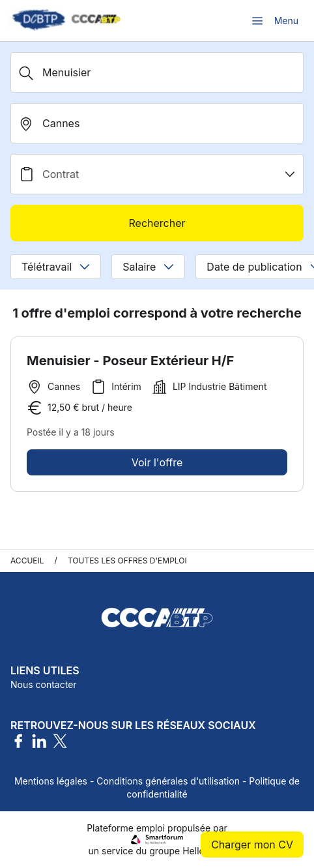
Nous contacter (44, 684)
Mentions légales (51, 781)
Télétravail (56, 267)
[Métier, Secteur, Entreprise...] (157, 72)
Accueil (27, 561)
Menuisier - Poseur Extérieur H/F (130, 361)
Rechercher (157, 223)
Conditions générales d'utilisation (168, 781)
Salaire (148, 267)
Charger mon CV (252, 845)
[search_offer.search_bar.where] (157, 123)
